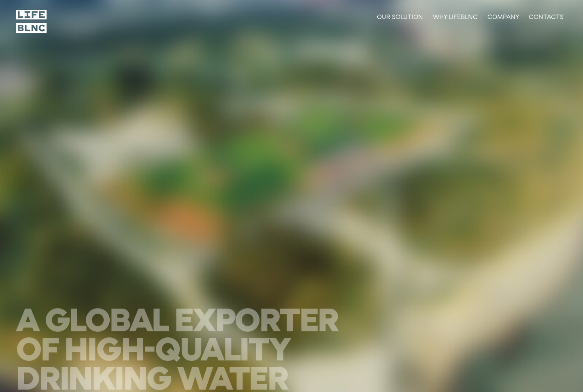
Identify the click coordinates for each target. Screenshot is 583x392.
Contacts (546, 17)
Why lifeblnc (455, 17)
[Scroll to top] (32, 21)
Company (503, 17)
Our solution (400, 17)
